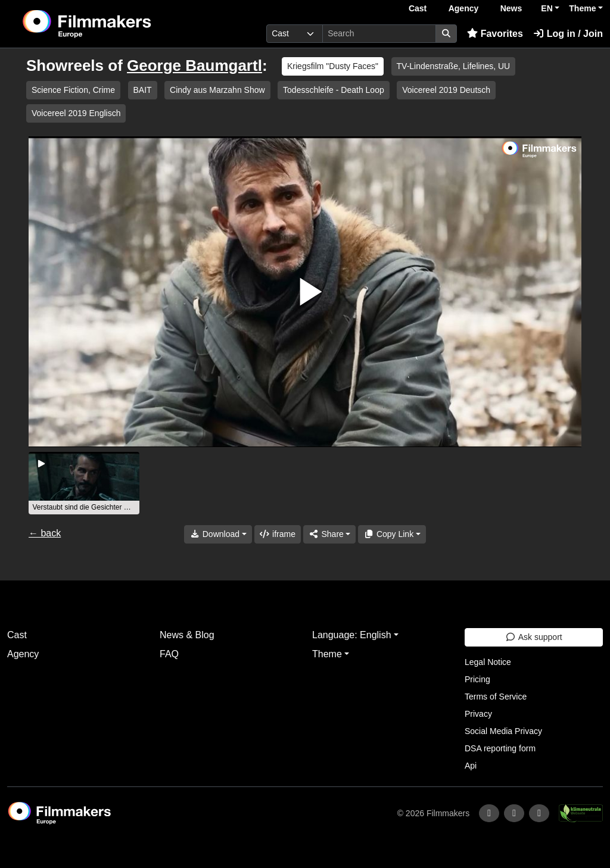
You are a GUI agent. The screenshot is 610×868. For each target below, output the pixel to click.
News (511, 8)
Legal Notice (488, 662)
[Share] (329, 534)
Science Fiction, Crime (73, 90)
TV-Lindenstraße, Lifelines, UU (454, 66)
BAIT (143, 90)
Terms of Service (496, 697)
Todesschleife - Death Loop (334, 90)
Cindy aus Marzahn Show (217, 90)
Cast (418, 8)
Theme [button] (582, 8)
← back (45, 533)
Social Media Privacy (503, 731)
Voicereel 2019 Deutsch (446, 90)
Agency (464, 8)
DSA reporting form (500, 748)
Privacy (478, 714)
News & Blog (187, 635)
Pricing (477, 679)
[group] (84, 483)
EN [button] (547, 8)
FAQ (169, 654)
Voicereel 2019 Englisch (76, 113)
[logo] (116, 24)
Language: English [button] (352, 635)
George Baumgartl (194, 65)
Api (471, 766)
